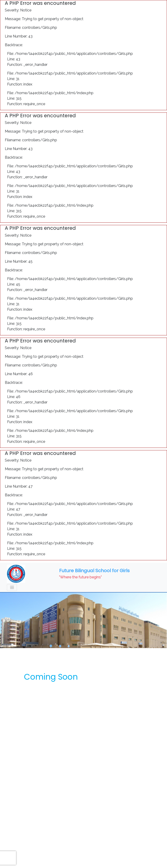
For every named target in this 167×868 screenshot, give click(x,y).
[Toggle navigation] (12, 588)
